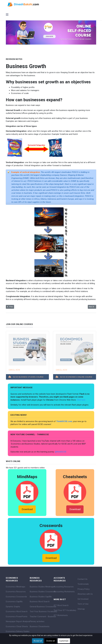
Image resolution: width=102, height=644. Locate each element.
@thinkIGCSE (61, 452)
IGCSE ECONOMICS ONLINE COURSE (76, 377)
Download (27, 509)
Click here (81, 400)
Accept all (38, 641)
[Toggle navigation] (7, 15)
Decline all (51, 641)
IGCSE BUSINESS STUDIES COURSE (28, 377)
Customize (64, 641)
